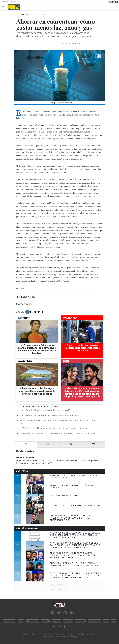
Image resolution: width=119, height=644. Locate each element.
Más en (30, 312)
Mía (48, 627)
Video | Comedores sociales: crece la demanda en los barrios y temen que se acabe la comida (59, 422)
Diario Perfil (9, 621)
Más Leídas (22, 471)
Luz (114, 621)
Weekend (68, 621)
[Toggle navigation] (4, 7)
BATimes (69, 627)
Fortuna (45, 621)
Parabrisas (80, 621)
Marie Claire (33, 621)
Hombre (56, 621)
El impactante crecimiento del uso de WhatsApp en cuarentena (49, 415)
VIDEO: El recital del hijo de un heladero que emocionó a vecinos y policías (54, 428)
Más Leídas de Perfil (27, 529)
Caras (21, 621)
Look (106, 621)
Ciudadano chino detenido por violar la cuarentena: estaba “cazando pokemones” (58, 433)
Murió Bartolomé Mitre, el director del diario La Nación (45, 410)
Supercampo (94, 621)
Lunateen (57, 627)
